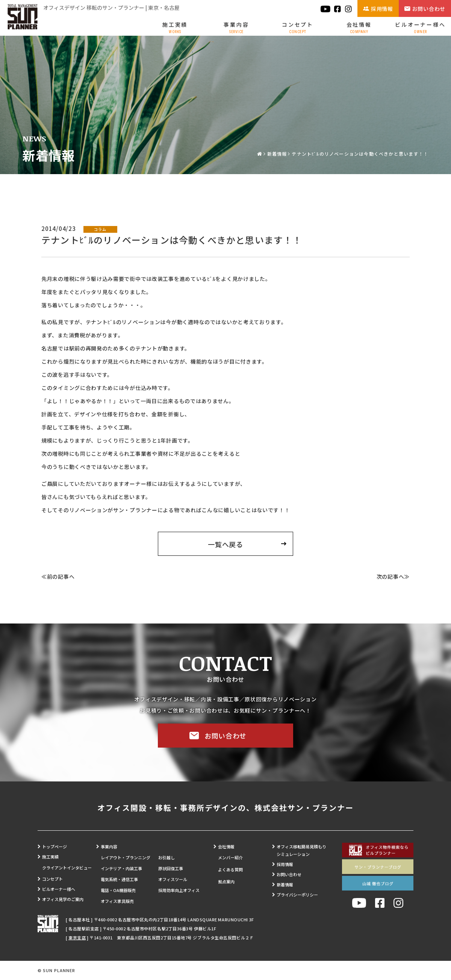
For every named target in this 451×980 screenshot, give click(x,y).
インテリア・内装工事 (121, 868)
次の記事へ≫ (393, 576)
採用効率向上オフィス (179, 890)
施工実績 (175, 27)
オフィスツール (173, 879)
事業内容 (236, 27)
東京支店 (77, 938)
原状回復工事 (171, 868)
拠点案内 (226, 881)
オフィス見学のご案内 (63, 899)
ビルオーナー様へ (420, 27)
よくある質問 (230, 869)
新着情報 (277, 154)
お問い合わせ (429, 9)
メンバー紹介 (230, 857)
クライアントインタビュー (67, 868)
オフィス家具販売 (117, 901)
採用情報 (382, 9)
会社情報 (359, 27)
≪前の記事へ (58, 576)
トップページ (54, 847)
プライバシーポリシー (297, 895)
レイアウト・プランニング (126, 857)
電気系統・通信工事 (119, 879)
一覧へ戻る (225, 544)
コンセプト (298, 27)
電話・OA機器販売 (118, 890)
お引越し (166, 857)
